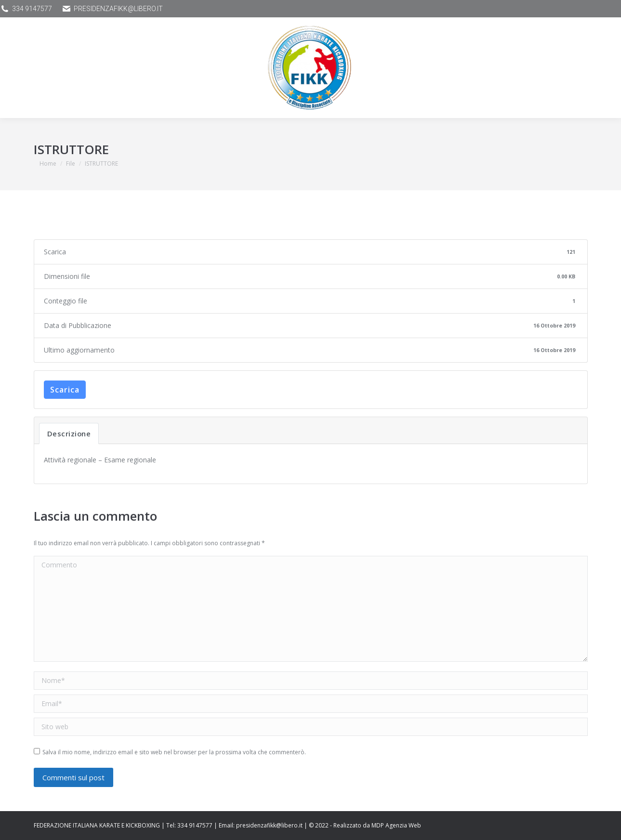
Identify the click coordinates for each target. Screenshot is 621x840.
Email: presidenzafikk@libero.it (261, 825)
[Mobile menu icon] (32, 68)
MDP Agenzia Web (396, 825)
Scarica (65, 390)
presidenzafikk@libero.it (112, 9)
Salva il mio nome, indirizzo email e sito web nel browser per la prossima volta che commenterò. (174, 752)
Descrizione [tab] (69, 433)
